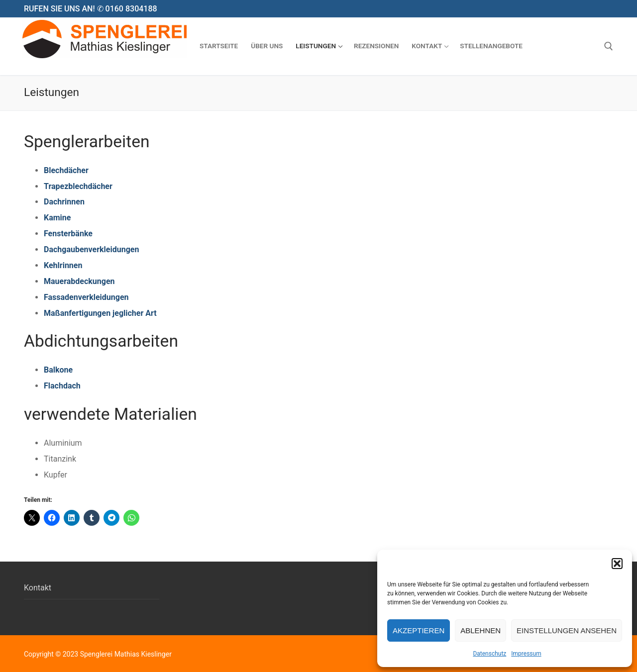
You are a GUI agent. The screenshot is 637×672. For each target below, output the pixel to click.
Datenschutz (489, 654)
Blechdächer (66, 170)
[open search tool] (609, 46)
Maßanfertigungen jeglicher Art (100, 313)
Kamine (57, 218)
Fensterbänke (68, 234)
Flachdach (62, 386)
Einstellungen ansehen (567, 630)
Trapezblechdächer (78, 186)
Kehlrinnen (63, 265)
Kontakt (38, 588)
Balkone (58, 370)
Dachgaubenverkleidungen (91, 249)
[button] (617, 564)
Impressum (526, 654)
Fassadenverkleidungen (86, 297)
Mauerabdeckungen (79, 281)
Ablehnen (480, 630)
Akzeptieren (419, 630)
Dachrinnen (64, 202)
